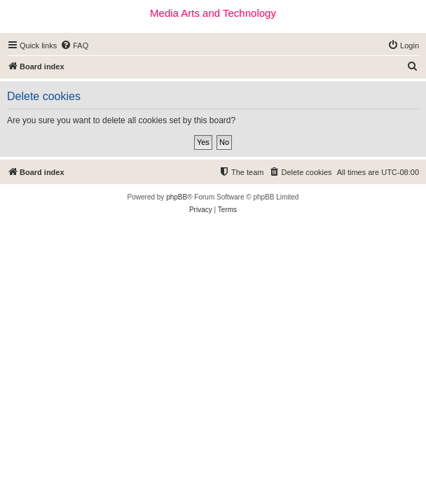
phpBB (177, 197)
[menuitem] (74, 45)
